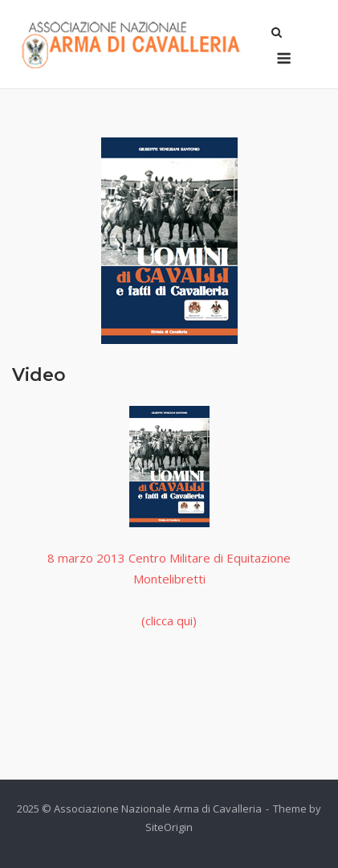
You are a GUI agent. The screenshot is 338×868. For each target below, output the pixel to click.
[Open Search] (277, 34)
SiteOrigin (169, 827)
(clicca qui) (169, 620)
